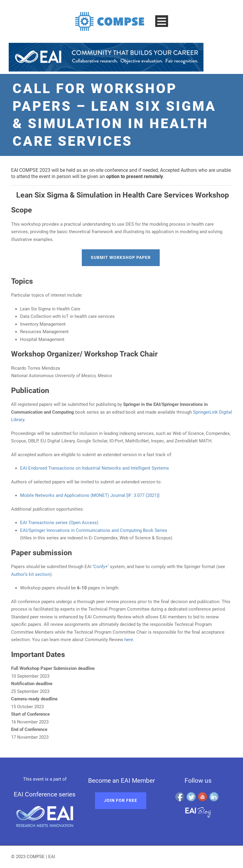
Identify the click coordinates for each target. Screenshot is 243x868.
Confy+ (101, 567)
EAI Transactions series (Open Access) (59, 523)
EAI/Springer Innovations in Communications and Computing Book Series (94, 530)
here (129, 640)
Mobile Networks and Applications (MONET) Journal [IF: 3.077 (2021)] (90, 495)
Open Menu (162, 21)
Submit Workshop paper (121, 257)
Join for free (121, 800)
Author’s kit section (31, 574)
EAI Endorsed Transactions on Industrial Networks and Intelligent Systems (95, 468)
